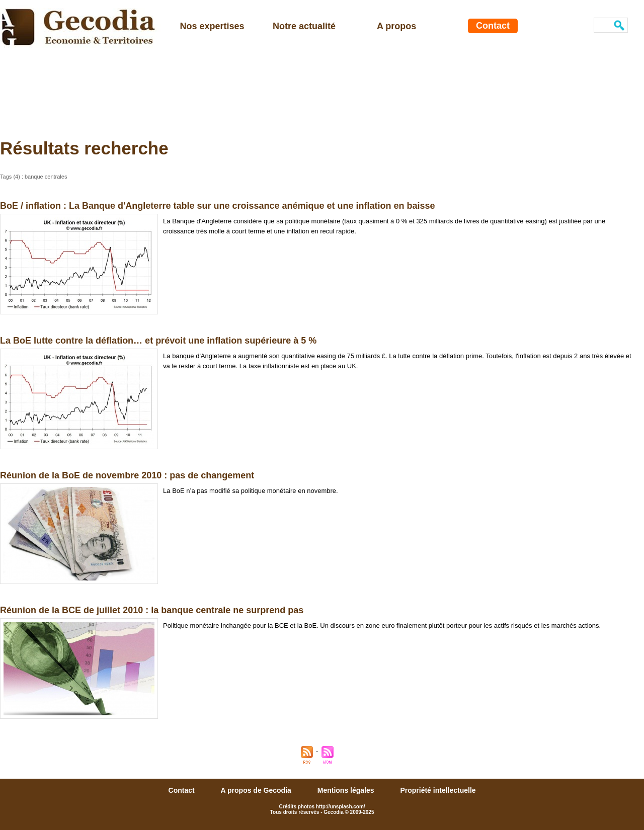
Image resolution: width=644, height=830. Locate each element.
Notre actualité (304, 26)
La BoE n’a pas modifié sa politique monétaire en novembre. (251, 491)
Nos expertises (212, 26)
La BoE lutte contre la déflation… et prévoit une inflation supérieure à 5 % (158, 341)
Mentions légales (347, 790)
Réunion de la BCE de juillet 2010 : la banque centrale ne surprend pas (152, 610)
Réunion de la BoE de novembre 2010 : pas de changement (127, 475)
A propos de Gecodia (257, 790)
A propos (396, 26)
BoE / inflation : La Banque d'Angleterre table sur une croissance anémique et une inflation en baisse (217, 206)
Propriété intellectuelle (438, 790)
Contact (493, 26)
